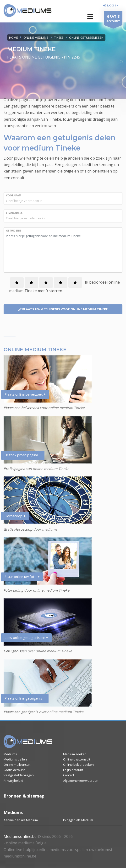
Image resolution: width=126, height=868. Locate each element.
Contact (69, 775)
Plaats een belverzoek (21, 408)
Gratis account (14, 770)
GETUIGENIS (14, 231)
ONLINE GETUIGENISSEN (86, 38)
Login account (73, 770)
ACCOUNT (113, 19)
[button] (90, 17)
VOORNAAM (14, 195)
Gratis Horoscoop (18, 529)
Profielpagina (15, 469)
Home (14, 38)
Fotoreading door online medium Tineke (36, 590)
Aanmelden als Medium (21, 820)
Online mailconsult (17, 765)
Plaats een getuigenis (21, 712)
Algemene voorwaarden (81, 781)
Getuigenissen (15, 651)
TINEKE (59, 38)
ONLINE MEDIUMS (36, 38)
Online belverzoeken (78, 765)
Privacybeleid (13, 781)
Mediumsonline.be (20, 836)
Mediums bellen (15, 759)
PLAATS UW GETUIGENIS (63, 309)
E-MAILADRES (14, 213)
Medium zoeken (75, 754)
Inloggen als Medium (78, 820)
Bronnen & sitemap (24, 796)
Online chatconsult (77, 759)
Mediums (10, 754)
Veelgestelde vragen (19, 775)
